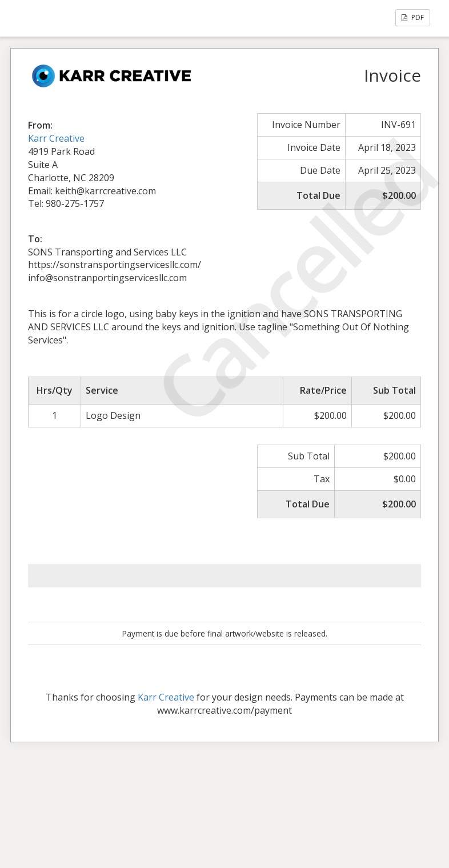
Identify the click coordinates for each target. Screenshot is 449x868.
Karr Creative (56, 138)
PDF (413, 17)
